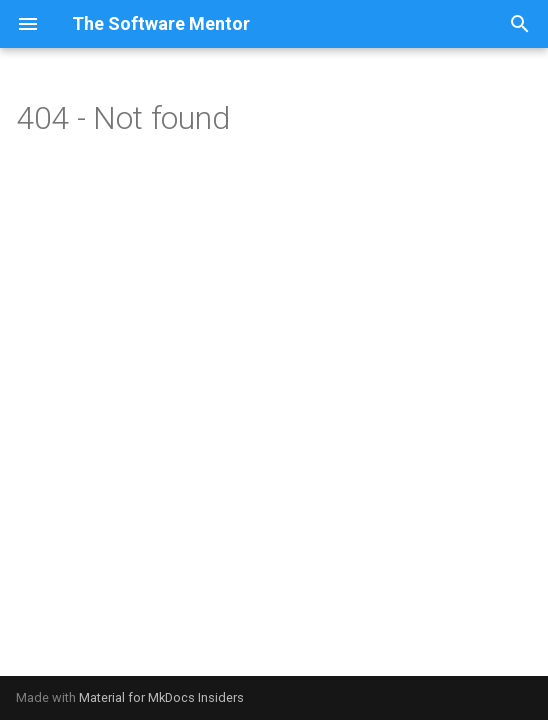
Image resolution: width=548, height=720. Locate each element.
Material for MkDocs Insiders (161, 697)
